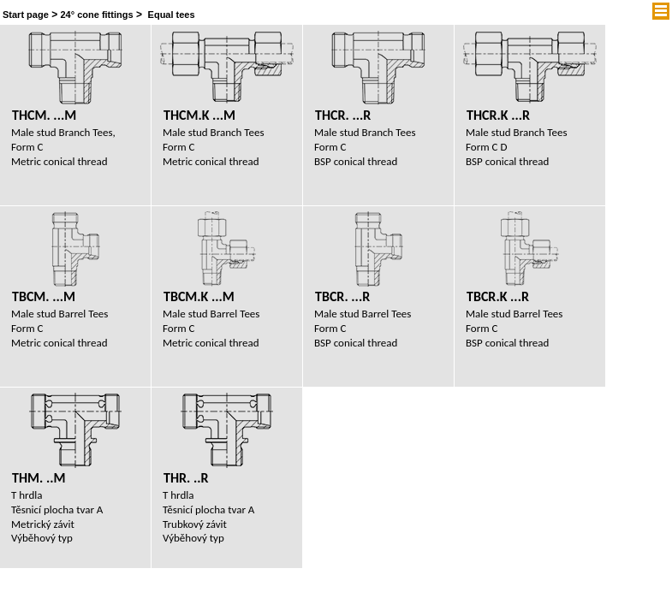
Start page (26, 15)
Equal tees (172, 15)
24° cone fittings (96, 15)
